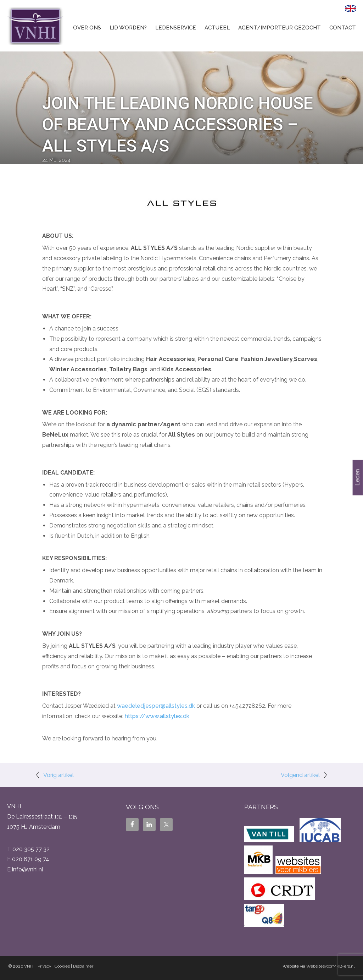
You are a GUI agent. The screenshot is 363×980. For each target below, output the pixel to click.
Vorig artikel (58, 775)
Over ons (87, 28)
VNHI (29, 966)
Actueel (217, 28)
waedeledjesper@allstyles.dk (156, 706)
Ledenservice (176, 28)
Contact (343, 28)
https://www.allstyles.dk (157, 716)
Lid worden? (128, 28)
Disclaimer (83, 966)
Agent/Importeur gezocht (280, 28)
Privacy (44, 966)
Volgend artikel (300, 775)
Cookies (62, 966)
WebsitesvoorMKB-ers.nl (330, 966)
